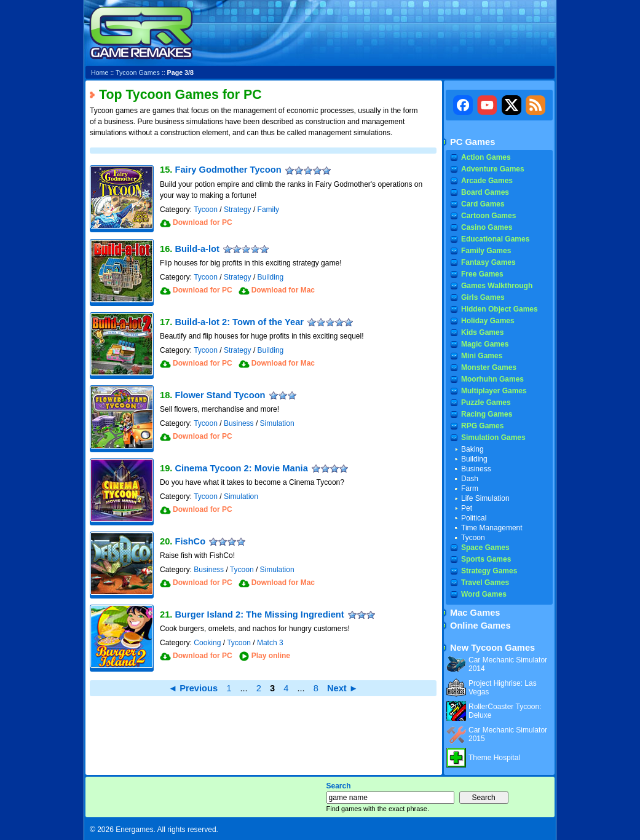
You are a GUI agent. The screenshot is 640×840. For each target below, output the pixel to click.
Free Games (482, 274)
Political (474, 518)
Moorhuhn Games (492, 379)
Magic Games (485, 344)
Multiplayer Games (494, 391)
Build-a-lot (197, 249)
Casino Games (487, 227)
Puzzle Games (486, 402)
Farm (470, 489)
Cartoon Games (488, 216)
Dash (470, 479)
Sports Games (486, 559)
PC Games (472, 142)
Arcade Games (487, 181)
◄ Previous (193, 688)
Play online (271, 656)
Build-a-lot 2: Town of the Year (239, 322)
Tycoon (206, 210)
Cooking (207, 643)
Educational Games (495, 239)
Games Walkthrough (497, 286)
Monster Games (489, 367)
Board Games (485, 192)
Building (271, 277)
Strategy (238, 210)
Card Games (483, 204)
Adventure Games (493, 169)
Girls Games (483, 297)
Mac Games (475, 613)
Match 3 (270, 643)
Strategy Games (489, 571)
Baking (472, 449)
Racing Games (487, 414)
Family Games (486, 251)
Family (268, 210)
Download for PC (203, 222)
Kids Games (482, 332)
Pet (467, 508)
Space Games (485, 548)
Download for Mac (283, 290)
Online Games (480, 626)
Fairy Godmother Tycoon (228, 170)
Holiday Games (488, 321)
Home (100, 73)
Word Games (484, 594)
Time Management (492, 528)
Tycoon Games (138, 73)
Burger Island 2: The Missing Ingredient (259, 614)
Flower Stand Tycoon (220, 395)
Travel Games (485, 583)
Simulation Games (493, 438)
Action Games (486, 157)
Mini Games (482, 356)
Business (239, 423)
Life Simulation (485, 498)
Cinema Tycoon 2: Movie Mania (241, 468)
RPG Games (482, 426)
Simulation (277, 423)
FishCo (190, 541)
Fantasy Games (488, 262)
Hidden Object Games (500, 309)
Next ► (342, 688)
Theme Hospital (494, 758)
